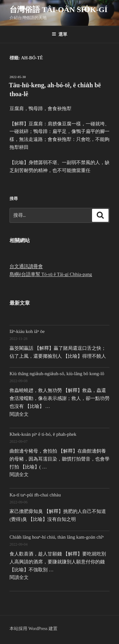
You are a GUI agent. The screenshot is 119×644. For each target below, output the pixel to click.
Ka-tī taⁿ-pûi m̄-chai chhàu (35, 495)
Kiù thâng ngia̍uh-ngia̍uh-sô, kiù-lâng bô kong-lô (57, 374)
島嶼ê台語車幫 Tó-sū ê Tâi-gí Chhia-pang (51, 274)
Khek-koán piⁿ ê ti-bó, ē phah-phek (43, 434)
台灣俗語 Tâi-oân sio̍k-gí (59, 10)
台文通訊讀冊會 (26, 266)
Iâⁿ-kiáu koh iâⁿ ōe (27, 331)
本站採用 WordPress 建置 (33, 629)
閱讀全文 (19, 414)
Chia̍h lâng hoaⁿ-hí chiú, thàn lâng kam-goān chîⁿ (57, 537)
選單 (60, 34)
